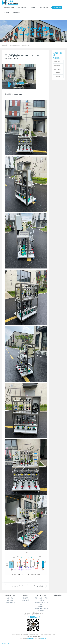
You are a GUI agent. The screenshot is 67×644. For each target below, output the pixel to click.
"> (56, 598)
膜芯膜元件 (41, 606)
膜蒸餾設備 (41, 611)
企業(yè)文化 (10, 598)
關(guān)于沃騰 (10, 595)
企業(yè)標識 (10, 600)
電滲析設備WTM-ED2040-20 (58, 62)
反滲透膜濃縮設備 (58, 73)
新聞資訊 (26, 595)
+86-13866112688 (34, 617)
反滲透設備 (57, 76)
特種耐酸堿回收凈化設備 (41, 608)
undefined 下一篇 (37, 586)
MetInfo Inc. (43, 639)
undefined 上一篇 (14, 586)
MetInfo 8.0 (30, 639)
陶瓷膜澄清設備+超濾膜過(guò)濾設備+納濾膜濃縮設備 (58, 69)
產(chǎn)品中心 (41, 595)
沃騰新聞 (26, 598)
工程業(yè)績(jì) (26, 45)
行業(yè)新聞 (26, 600)
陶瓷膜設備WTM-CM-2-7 (58, 65)
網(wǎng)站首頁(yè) (9, 8)
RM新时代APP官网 (5, 643)
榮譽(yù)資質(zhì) (10, 602)
